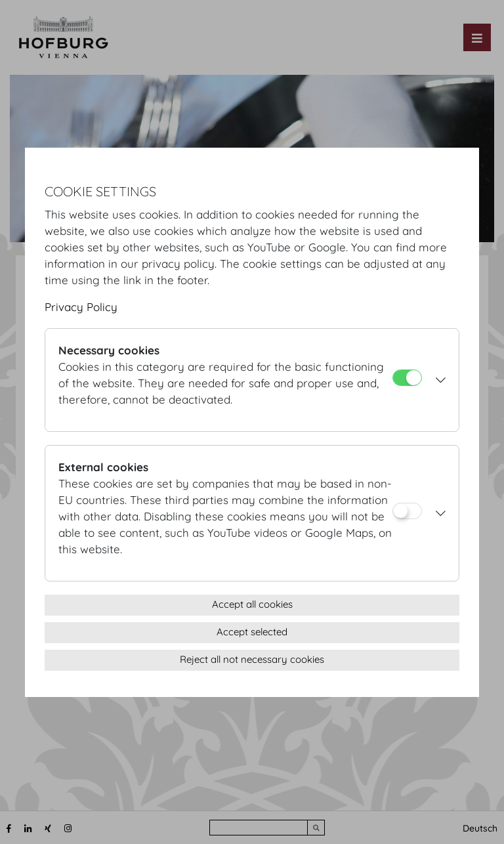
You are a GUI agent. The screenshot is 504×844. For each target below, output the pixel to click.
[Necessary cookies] (407, 378)
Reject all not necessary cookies (252, 659)
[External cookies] (407, 511)
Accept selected (252, 632)
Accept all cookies (252, 604)
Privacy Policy (81, 307)
